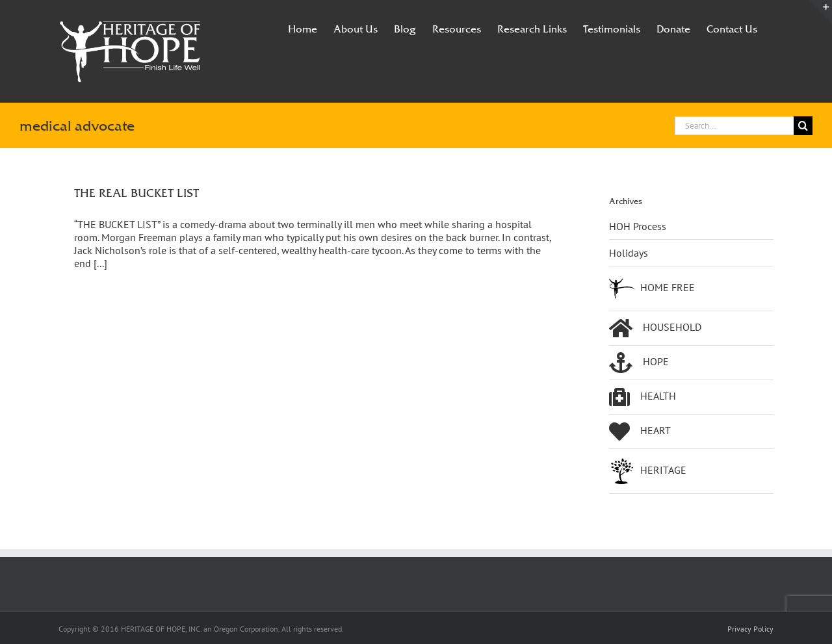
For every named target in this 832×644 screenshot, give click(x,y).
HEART (640, 431)
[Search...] (734, 126)
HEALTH (643, 397)
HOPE (639, 363)
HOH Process (638, 226)
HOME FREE (652, 289)
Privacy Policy (750, 629)
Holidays (629, 253)
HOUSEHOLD (655, 328)
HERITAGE (648, 471)
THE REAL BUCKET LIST (136, 193)
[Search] (803, 126)
